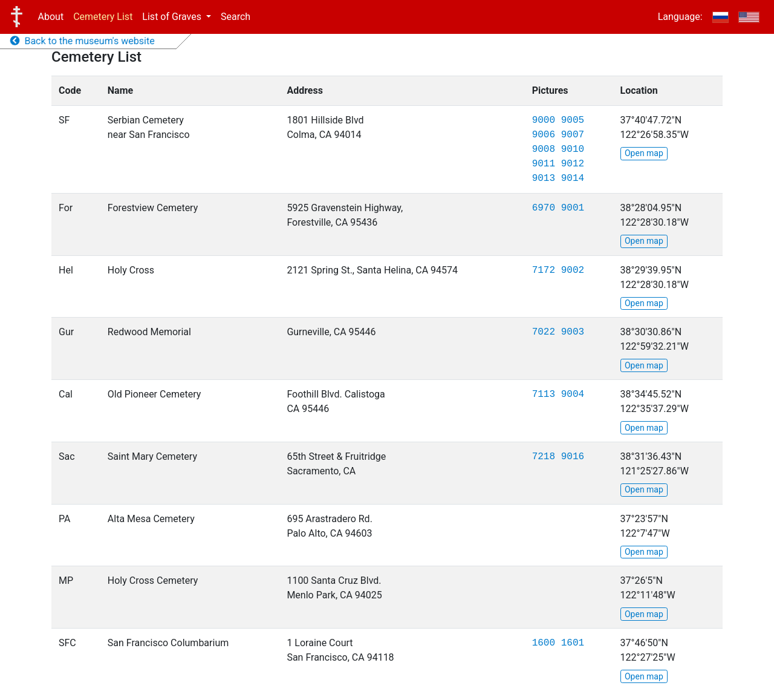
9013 (544, 178)
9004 (573, 394)
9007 (573, 135)
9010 (573, 149)
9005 (573, 120)
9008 (544, 149)
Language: (680, 17)
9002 (573, 270)
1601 (573, 643)
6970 (544, 208)
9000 (544, 120)
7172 (544, 270)
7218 (544, 457)
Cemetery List (103, 17)
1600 (544, 643)
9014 (573, 178)
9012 (573, 164)
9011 (544, 164)
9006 (544, 135)
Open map (644, 153)
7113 (544, 394)
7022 (544, 332)
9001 (573, 208)
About (51, 17)
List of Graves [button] (173, 17)
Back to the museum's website (83, 41)
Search (236, 17)
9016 (573, 457)
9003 (573, 332)
